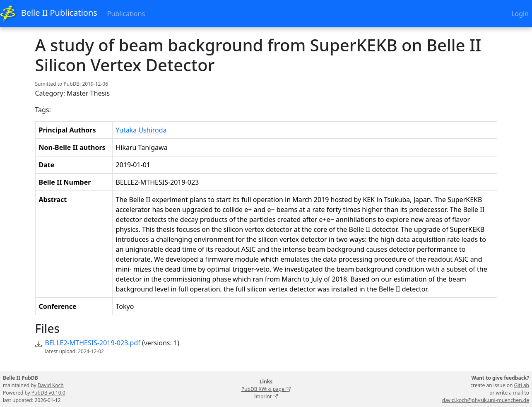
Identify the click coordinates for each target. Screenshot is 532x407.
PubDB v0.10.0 (48, 393)
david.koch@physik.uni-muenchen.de (486, 400)
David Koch (51, 385)
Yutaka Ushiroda (141, 130)
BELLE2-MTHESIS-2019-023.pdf (93, 343)
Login (520, 14)
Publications (126, 14)
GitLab (521, 385)
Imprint (266, 396)
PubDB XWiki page (266, 389)
